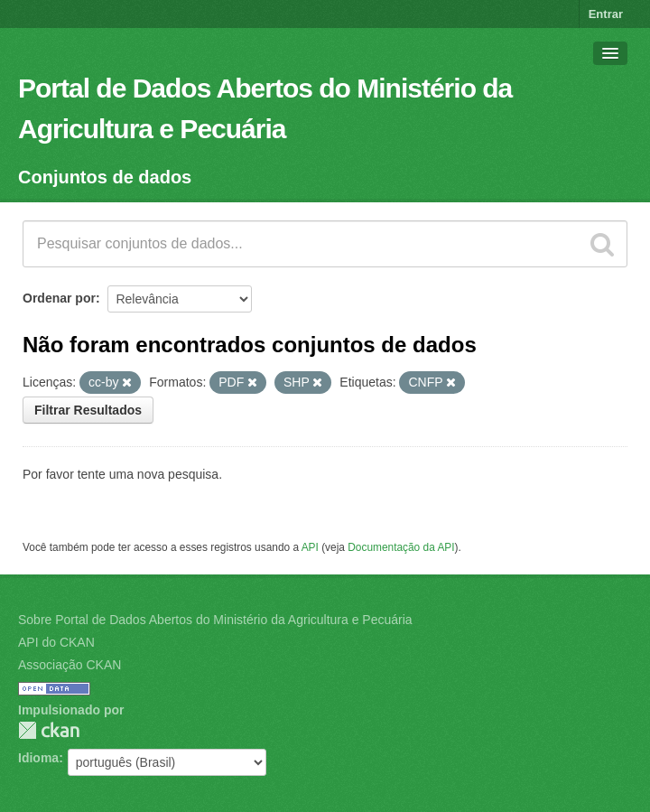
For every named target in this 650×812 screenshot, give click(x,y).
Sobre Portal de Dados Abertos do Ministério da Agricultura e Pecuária (215, 620)
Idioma (38, 758)
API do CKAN (56, 642)
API (310, 547)
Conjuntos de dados (105, 177)
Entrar (606, 14)
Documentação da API (401, 547)
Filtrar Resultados (88, 410)
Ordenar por (59, 298)
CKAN (49, 730)
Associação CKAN (70, 665)
